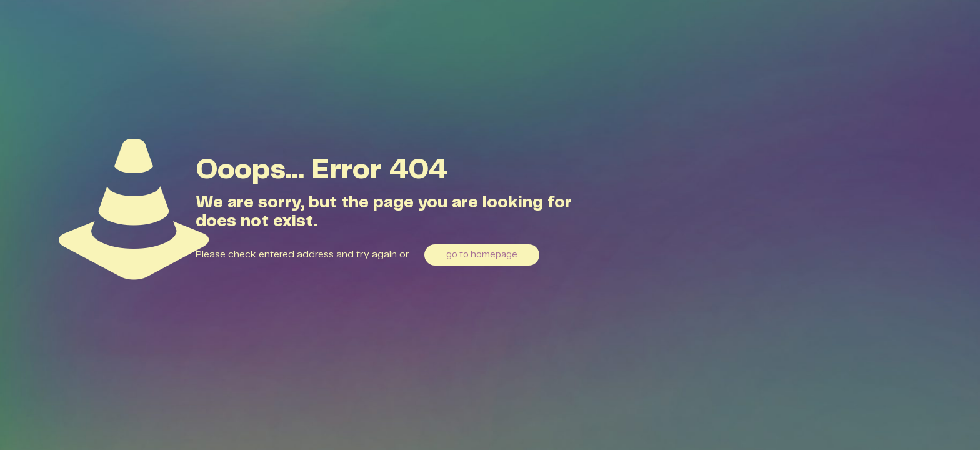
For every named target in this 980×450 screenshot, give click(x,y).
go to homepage (482, 255)
